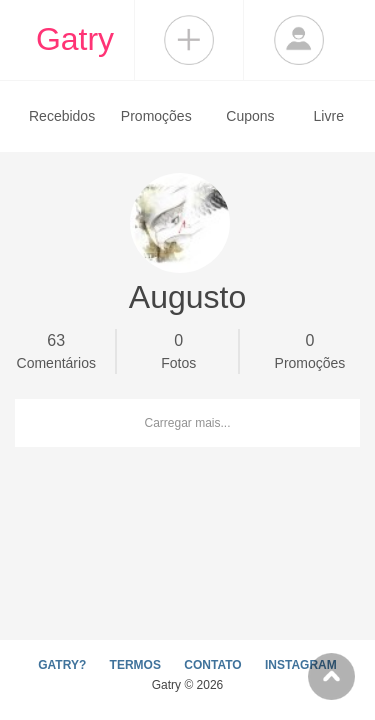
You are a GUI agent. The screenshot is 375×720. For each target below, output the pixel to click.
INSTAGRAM (301, 665)
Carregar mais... (187, 423)
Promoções (156, 116)
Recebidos (62, 116)
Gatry (75, 39)
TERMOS (135, 665)
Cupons (250, 116)
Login (299, 40)
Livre (329, 116)
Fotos (178, 350)
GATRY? (62, 665)
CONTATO (212, 665)
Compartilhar (189, 40)
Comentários (56, 350)
